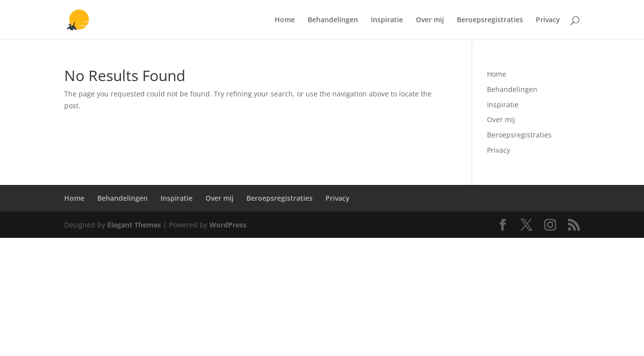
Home (285, 20)
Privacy (548, 20)
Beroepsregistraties (490, 20)
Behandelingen (333, 20)
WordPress (228, 225)
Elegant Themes (134, 225)
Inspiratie (387, 20)
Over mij (430, 20)
